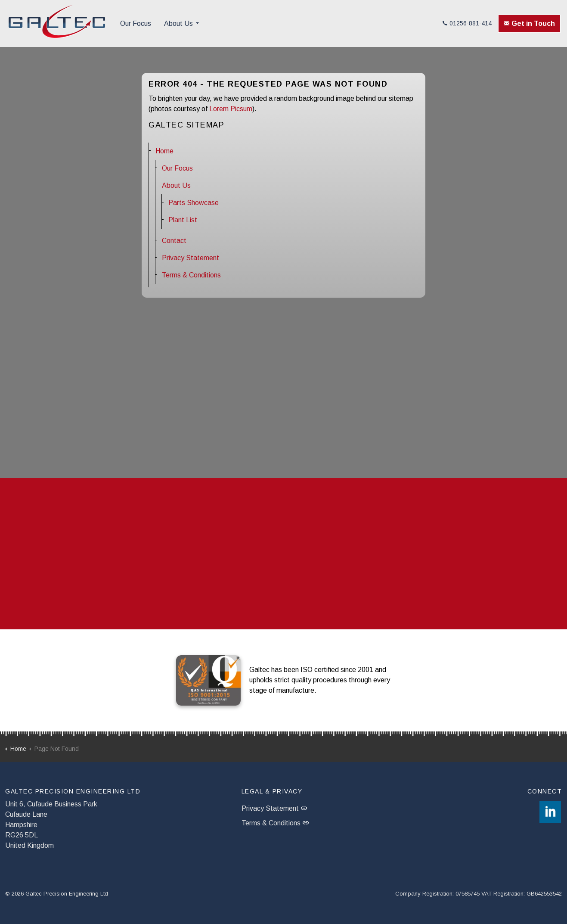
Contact (174, 241)
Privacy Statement (191, 258)
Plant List (183, 220)
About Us (178, 23)
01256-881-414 (467, 23)
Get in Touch (529, 24)
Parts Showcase (194, 203)
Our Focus (136, 23)
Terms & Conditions (191, 275)
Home (164, 151)
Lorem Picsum (231, 109)
